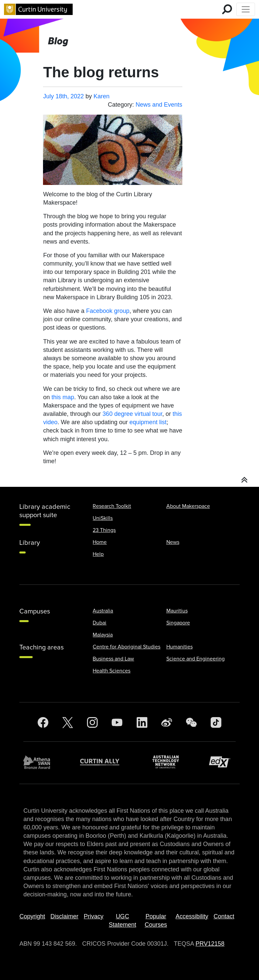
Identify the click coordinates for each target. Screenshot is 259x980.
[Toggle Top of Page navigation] (246, 9)
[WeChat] (191, 723)
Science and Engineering (195, 659)
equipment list (148, 422)
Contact (224, 916)
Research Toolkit (112, 506)
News (173, 542)
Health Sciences (111, 671)
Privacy (93, 916)
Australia (103, 611)
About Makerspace (188, 506)
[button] (244, 480)
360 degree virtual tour (132, 414)
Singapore (178, 623)
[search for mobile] (227, 9)
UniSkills (103, 518)
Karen (102, 96)
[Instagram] (92, 723)
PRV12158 (210, 944)
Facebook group (108, 311)
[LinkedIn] (142, 723)
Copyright (32, 916)
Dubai (99, 623)
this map (63, 397)
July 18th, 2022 (63, 96)
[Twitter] (68, 723)
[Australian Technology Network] (169, 762)
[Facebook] (43, 723)
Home (100, 542)
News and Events (159, 105)
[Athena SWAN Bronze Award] (40, 762)
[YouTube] (117, 723)
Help (98, 554)
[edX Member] (222, 762)
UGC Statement (122, 921)
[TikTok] (216, 723)
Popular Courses (156, 921)
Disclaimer (64, 916)
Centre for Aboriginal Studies (126, 647)
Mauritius (177, 611)
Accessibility (192, 916)
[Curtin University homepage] (38, 9)
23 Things (104, 530)
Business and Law (113, 659)
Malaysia (103, 635)
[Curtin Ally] (105, 762)
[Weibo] (167, 723)
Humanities (179, 647)
